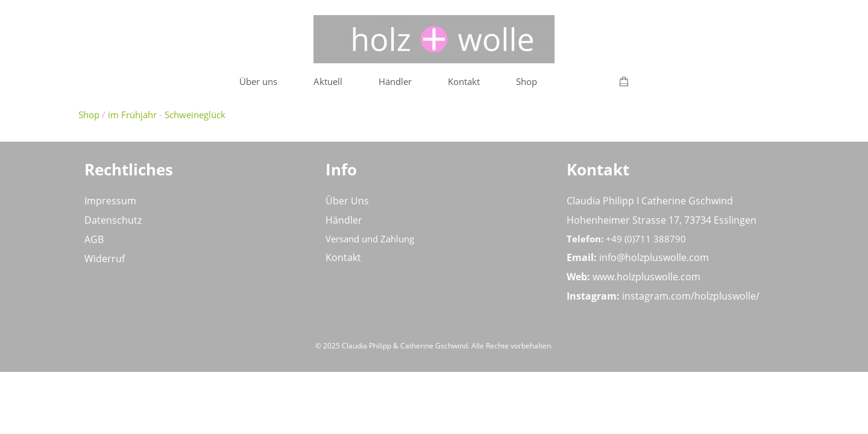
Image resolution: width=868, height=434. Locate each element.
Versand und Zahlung (370, 239)
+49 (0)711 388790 (646, 239)
